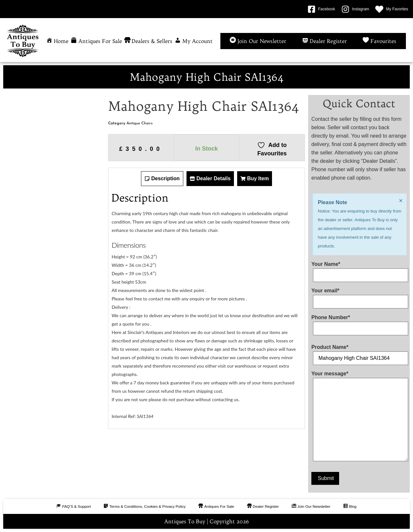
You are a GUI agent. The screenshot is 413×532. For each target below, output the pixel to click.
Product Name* (359, 353)
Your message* (359, 417)
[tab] (162, 179)
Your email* (359, 296)
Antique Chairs (140, 123)
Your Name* (359, 270)
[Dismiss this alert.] (400, 201)
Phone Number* (359, 323)
